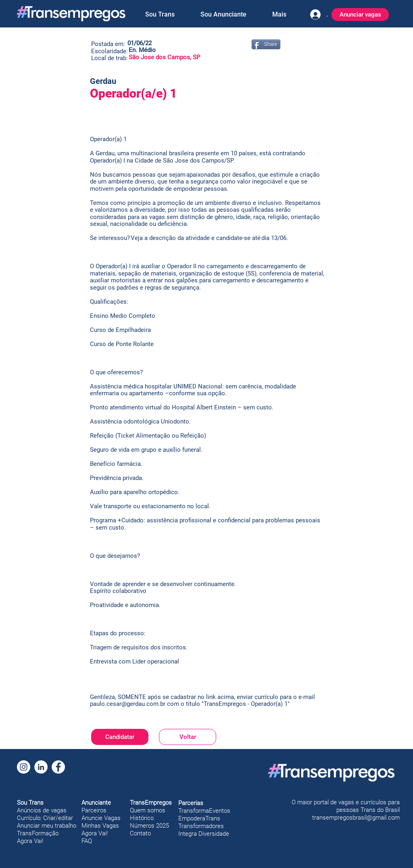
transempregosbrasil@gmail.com (356, 818)
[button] (160, 15)
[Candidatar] (120, 737)
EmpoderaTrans (199, 818)
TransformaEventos (204, 811)
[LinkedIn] (41, 767)
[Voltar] (188, 737)
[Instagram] (24, 767)
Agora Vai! (30, 841)
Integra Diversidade (204, 834)
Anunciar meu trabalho (47, 826)
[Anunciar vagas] (360, 15)
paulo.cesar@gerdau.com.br (128, 704)
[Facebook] (58, 767)
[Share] (266, 44)
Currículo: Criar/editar (45, 818)
